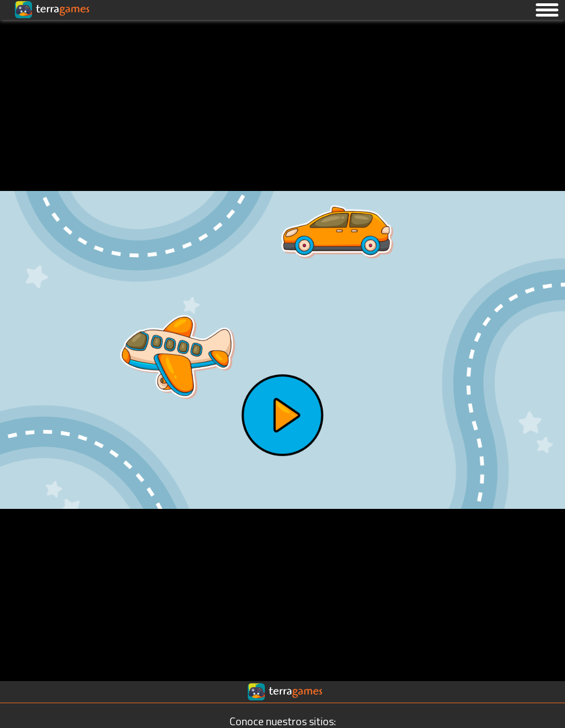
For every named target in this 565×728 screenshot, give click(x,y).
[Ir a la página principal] (18, 33)
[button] (547, 9)
